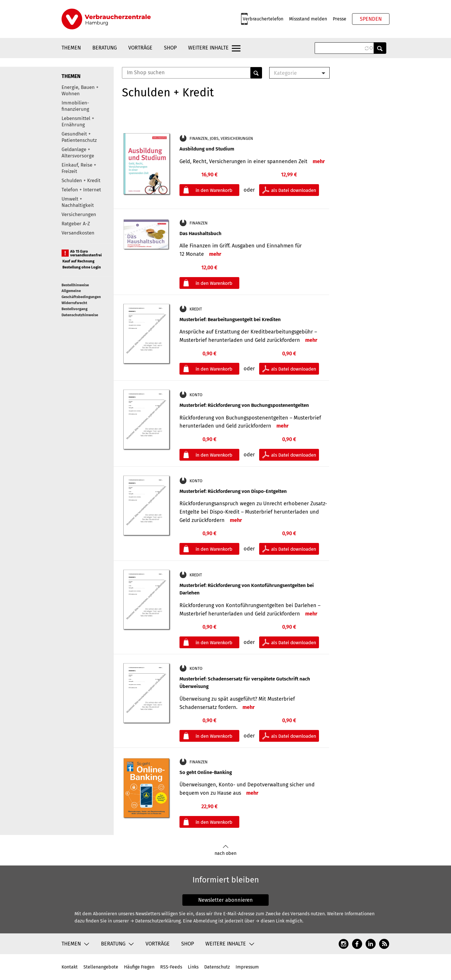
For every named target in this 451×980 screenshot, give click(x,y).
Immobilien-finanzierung (75, 106)
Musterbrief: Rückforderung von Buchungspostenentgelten (244, 405)
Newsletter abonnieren (225, 900)
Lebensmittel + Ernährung (78, 122)
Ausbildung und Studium (207, 149)
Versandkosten (78, 233)
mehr (319, 161)
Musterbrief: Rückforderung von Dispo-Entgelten (233, 491)
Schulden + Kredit (81, 181)
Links (193, 967)
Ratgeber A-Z (76, 224)
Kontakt (70, 967)
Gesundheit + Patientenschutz (79, 137)
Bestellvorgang (74, 309)
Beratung (105, 48)
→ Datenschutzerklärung (155, 921)
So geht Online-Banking (206, 772)
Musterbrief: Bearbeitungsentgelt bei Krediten (230, 320)
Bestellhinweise (75, 285)
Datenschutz (217, 967)
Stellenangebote (101, 967)
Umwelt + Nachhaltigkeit (78, 202)
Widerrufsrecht (74, 303)
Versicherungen (79, 215)
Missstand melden (308, 19)
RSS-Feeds (171, 967)
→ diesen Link (270, 921)
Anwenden (380, 48)
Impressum (247, 967)
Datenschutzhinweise (80, 315)
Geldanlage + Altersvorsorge (78, 153)
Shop (170, 48)
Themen (71, 48)
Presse (340, 19)
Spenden (371, 19)
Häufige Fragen (139, 967)
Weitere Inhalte (208, 48)
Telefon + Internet (81, 190)
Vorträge (140, 48)
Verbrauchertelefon (263, 19)
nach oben (225, 850)
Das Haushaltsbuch (200, 233)
